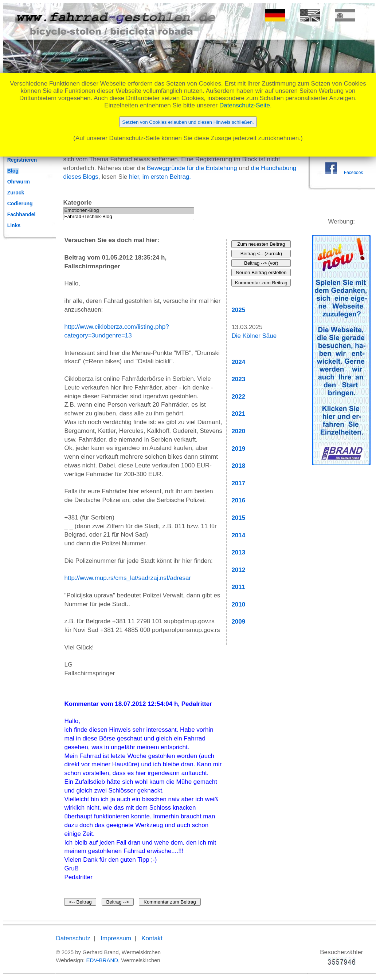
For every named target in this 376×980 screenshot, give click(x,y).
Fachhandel (21, 214)
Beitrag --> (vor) (261, 263)
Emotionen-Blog (129, 211)
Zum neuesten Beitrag (261, 244)
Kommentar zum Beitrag (170, 902)
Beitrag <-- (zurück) (261, 254)
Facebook (353, 173)
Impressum (116, 938)
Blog (13, 171)
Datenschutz (73, 938)
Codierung (20, 203)
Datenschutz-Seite (245, 105)
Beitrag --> (117, 902)
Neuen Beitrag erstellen (261, 272)
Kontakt (152, 938)
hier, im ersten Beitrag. (160, 177)
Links (14, 225)
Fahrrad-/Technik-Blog (129, 217)
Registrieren (22, 160)
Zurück (16, 193)
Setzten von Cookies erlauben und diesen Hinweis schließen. (188, 122)
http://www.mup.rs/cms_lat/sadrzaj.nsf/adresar (128, 578)
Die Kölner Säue (254, 336)
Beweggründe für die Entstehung (192, 168)
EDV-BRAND (102, 960)
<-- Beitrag (80, 902)
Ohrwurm (19, 182)
